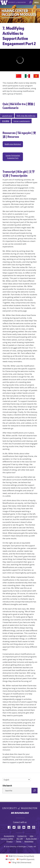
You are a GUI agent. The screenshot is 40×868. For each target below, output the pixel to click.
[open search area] (31, 2)
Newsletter (29, 841)
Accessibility (9, 836)
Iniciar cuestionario (22, 121)
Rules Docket (31, 839)
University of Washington (4, 2)
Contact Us (22, 836)
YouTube (25, 827)
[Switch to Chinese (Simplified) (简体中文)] (20, 856)
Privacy (10, 841)
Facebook (10, 827)
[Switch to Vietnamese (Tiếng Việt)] (20, 862)
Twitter (15, 827)
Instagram (20, 827)
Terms (19, 841)
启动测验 (6, 121)
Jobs (32, 836)
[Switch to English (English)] (10, 859)
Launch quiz (7, 116)
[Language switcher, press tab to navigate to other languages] (17, 780)
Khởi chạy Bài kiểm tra (26, 116)
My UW (20, 839)
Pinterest (34, 827)
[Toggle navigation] (37, 2)
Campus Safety (7, 839)
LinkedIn (30, 827)
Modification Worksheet (13, 144)
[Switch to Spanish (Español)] (25, 859)
